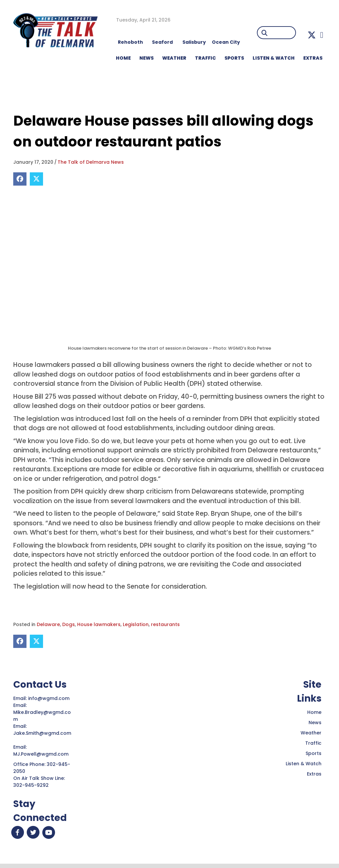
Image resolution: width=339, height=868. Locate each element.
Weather (311, 733)
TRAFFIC (205, 58)
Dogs (69, 624)
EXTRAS (313, 58)
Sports (234, 58)
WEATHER (174, 58)
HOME (123, 58)
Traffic (313, 743)
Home (314, 712)
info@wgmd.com (49, 698)
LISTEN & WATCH (274, 58)
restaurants (165, 624)
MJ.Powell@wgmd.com (42, 754)
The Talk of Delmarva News (91, 162)
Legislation (136, 624)
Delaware (48, 624)
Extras (314, 774)
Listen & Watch (304, 764)
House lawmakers (99, 624)
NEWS (146, 58)
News (315, 723)
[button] (312, 35)
